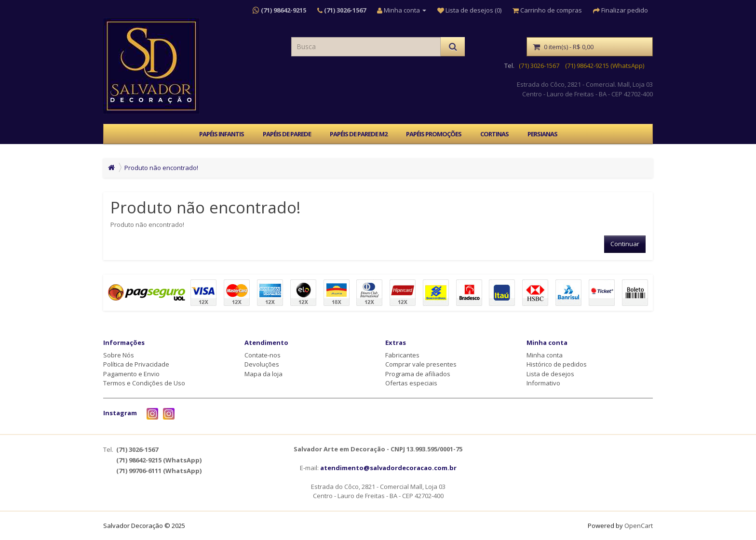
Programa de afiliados (418, 374)
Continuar (625, 244)
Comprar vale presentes (421, 364)
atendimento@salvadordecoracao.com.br (388, 468)
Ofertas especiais (411, 383)
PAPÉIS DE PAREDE (287, 134)
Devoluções (262, 364)
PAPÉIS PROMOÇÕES (434, 134)
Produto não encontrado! (161, 168)
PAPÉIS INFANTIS (222, 134)
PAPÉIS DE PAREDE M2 (358, 134)
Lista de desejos (550, 374)
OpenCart (639, 526)
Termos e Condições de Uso (144, 383)
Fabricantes (402, 355)
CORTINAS (494, 134)
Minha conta (545, 355)
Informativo (543, 383)
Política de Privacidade (136, 364)
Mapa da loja (263, 374)
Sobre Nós (119, 355)
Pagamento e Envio (131, 374)
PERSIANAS (542, 134)
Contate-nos (263, 355)
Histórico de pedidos (557, 364)
